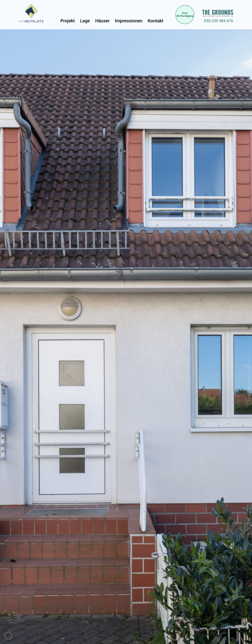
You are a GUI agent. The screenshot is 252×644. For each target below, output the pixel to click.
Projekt (68, 21)
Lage (85, 21)
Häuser (102, 21)
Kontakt (155, 21)
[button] (8, 636)
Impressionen (129, 21)
